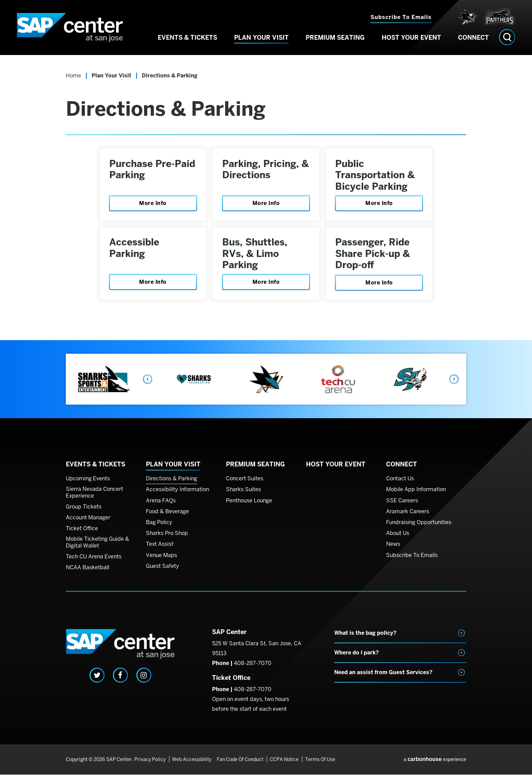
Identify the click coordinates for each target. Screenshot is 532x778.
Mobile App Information (416, 493)
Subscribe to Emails (401, 17)
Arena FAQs (161, 504)
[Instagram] (144, 679)
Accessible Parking (135, 251)
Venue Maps (161, 559)
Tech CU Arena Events (94, 560)
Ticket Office (82, 532)
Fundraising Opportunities (419, 526)
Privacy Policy (150, 763)
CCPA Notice (284, 763)
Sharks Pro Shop (167, 537)
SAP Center (73, 29)
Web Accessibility (191, 763)
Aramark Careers (408, 515)
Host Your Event (411, 40)
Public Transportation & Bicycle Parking (376, 176)
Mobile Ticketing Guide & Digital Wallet (98, 546)
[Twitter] (97, 679)
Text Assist (160, 548)
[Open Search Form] (507, 40)
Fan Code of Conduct (240, 763)
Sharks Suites (243, 493)
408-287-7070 (253, 666)
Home (73, 76)
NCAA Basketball (88, 571)
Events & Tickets (187, 40)
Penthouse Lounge (249, 504)
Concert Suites (245, 482)
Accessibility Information (177, 493)
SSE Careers (402, 504)
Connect (473, 40)
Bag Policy (159, 526)
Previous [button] (147, 383)
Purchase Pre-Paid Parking (153, 170)
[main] (266, 201)
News (393, 548)
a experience (435, 763)
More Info (153, 204)
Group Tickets (84, 510)
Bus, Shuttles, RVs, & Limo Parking (255, 256)
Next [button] (454, 383)
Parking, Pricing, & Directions (261, 170)
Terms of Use (320, 763)
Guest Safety (163, 570)
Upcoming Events (88, 482)
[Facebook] (120, 679)
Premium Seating (335, 40)
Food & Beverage (167, 515)
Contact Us (400, 482)
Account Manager (88, 521)
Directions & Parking (172, 482)
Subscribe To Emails (412, 559)
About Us (398, 537)
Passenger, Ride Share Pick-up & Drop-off (374, 256)
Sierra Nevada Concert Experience (94, 496)
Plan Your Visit (261, 40)
